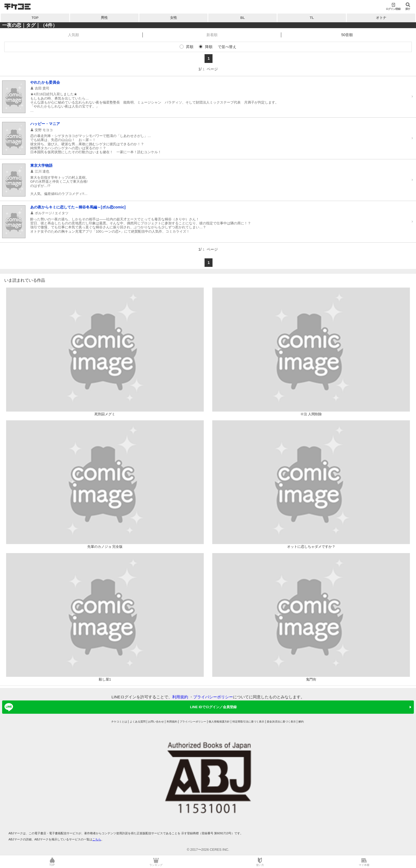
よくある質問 (138, 722)
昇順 (190, 47)
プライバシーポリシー (213, 697)
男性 (104, 18)
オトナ (381, 18)
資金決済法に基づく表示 (281, 722)
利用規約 (180, 697)
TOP (35, 18)
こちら (97, 839)
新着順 (212, 35)
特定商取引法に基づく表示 (248, 722)
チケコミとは (119, 722)
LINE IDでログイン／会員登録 (120, 707)
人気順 (73, 35)
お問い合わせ (156, 722)
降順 (209, 47)
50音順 (347, 35)
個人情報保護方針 (219, 722)
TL (312, 18)
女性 (174, 18)
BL (243, 18)
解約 (301, 722)
